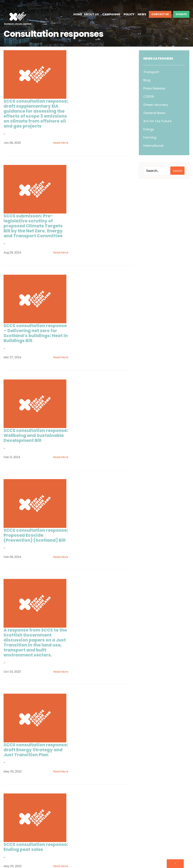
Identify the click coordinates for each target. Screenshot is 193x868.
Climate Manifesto (82, 814)
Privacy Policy (97, 851)
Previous (34, 731)
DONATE (181, 14)
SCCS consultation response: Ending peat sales (100, 531)
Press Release (154, 88)
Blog (147, 80)
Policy (129, 14)
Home (78, 14)
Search (178, 171)
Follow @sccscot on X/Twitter (28, 810)
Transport (151, 72)
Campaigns (111, 14)
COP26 (149, 97)
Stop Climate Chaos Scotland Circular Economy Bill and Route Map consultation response (99, 669)
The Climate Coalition (147, 795)
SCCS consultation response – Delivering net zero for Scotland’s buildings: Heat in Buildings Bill (99, 205)
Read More (123, 104)
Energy (149, 129)
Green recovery (156, 105)
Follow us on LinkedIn (22, 826)
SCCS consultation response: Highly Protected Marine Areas (99, 600)
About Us (91, 14)
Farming (150, 137)
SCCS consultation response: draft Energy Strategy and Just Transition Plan (94, 469)
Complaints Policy (143, 851)
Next (102, 731)
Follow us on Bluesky (21, 818)
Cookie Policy (118, 851)
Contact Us (160, 14)
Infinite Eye (182, 851)
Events (73, 795)
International (153, 146)
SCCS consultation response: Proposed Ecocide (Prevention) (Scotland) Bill (93, 336)
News (142, 14)
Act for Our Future (157, 121)
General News (154, 113)
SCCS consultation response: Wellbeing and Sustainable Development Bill (98, 269)
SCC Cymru (140, 789)
